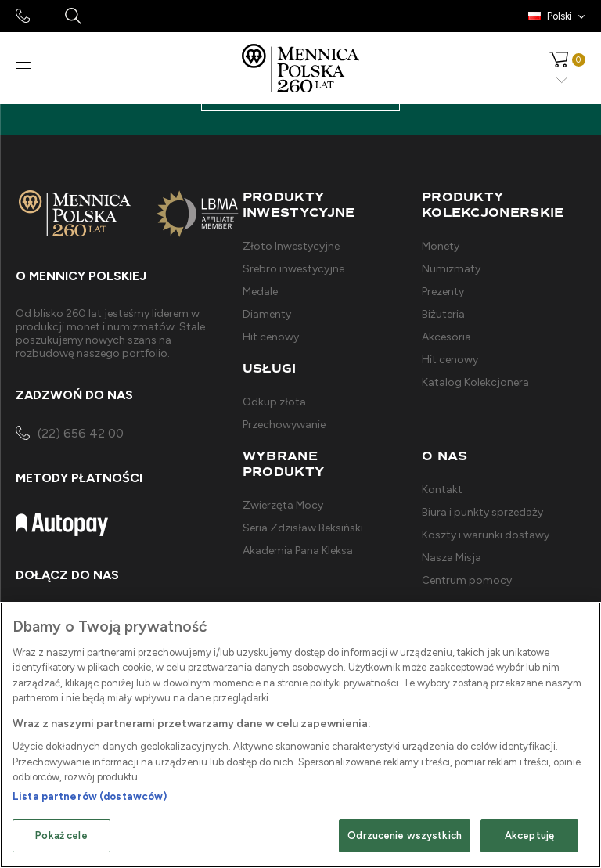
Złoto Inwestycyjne (291, 246)
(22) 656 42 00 (70, 434)
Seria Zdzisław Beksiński (303, 528)
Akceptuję (529, 836)
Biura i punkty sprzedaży (482, 512)
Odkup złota (274, 402)
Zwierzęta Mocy (283, 505)
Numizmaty (451, 269)
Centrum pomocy (467, 580)
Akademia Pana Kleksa (298, 551)
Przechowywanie (284, 425)
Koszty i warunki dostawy (486, 535)
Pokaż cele (61, 836)
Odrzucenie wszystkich (405, 836)
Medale (260, 292)
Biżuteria (443, 314)
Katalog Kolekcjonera (475, 382)
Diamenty (267, 314)
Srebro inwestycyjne (293, 269)
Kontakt (442, 490)
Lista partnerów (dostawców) (90, 796)
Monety (441, 246)
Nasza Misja (452, 558)
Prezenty (443, 292)
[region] (300, 735)
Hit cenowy (271, 337)
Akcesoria (446, 337)
